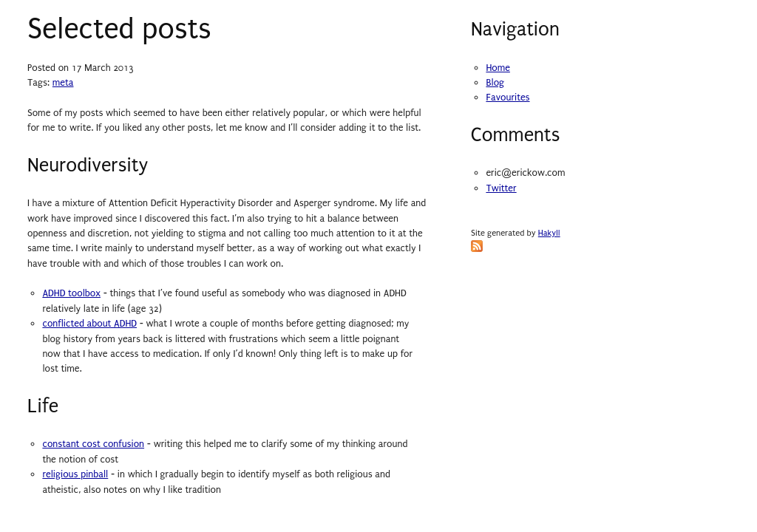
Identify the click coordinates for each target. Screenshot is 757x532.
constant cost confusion (93, 444)
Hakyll (549, 233)
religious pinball (75, 474)
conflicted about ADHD (89, 323)
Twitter (501, 188)
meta (63, 82)
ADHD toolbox (71, 293)
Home (498, 68)
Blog (495, 82)
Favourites (508, 97)
